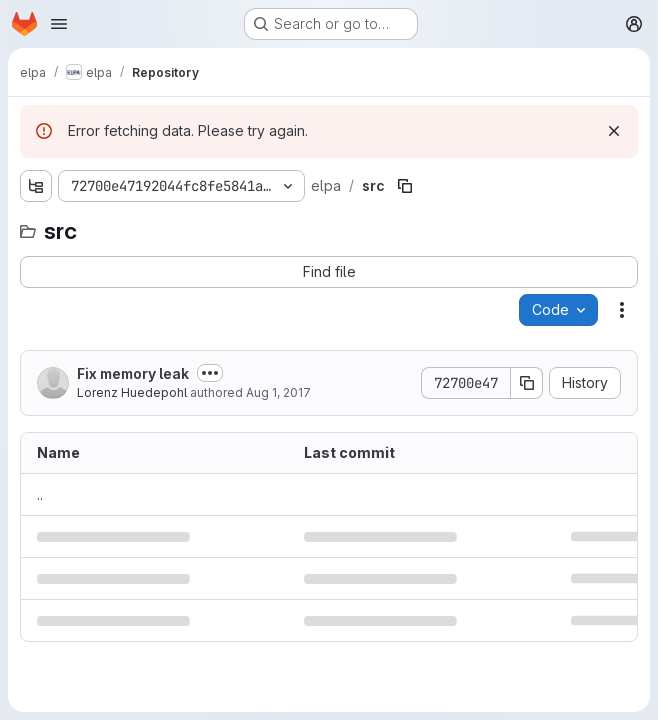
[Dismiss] (614, 131)
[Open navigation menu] (59, 24)
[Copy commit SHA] (527, 383)
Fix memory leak (133, 373)
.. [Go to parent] (40, 494)
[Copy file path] (405, 186)
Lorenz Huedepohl (132, 392)
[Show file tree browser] (36, 186)
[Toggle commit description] (210, 373)
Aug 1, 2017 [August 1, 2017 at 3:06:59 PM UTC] (278, 392)
